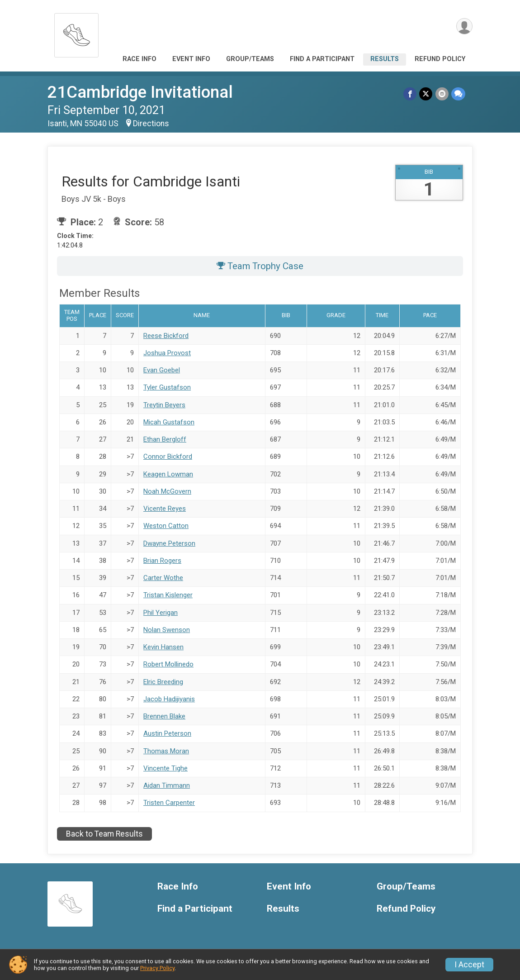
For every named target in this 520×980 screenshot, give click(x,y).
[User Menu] (464, 26)
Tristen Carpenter (169, 803)
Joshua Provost (167, 353)
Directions (151, 124)
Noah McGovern (167, 491)
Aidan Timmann (167, 785)
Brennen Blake (164, 716)
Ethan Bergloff (165, 439)
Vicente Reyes (165, 509)
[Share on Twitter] (426, 94)
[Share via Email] (442, 94)
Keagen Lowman (168, 474)
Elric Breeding (163, 682)
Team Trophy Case (260, 266)
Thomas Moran (166, 751)
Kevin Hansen (163, 647)
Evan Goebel (162, 370)
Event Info (191, 59)
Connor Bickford (168, 457)
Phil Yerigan (161, 613)
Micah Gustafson (169, 422)
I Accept (469, 965)
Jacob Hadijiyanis (169, 699)
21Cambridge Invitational (140, 92)
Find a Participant (322, 59)
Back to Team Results (104, 834)
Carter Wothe (163, 578)
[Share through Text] (458, 94)
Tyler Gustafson (167, 387)
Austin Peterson (167, 733)
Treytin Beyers (164, 405)
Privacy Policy (157, 968)
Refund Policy (440, 59)
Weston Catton (166, 526)
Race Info (139, 59)
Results (385, 59)
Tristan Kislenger (168, 595)
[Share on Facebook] (410, 94)
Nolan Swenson (167, 630)
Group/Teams (250, 59)
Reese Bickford (166, 336)
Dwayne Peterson (169, 543)
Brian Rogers (162, 561)
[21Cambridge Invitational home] (76, 33)
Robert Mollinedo (168, 664)
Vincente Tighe (165, 768)
